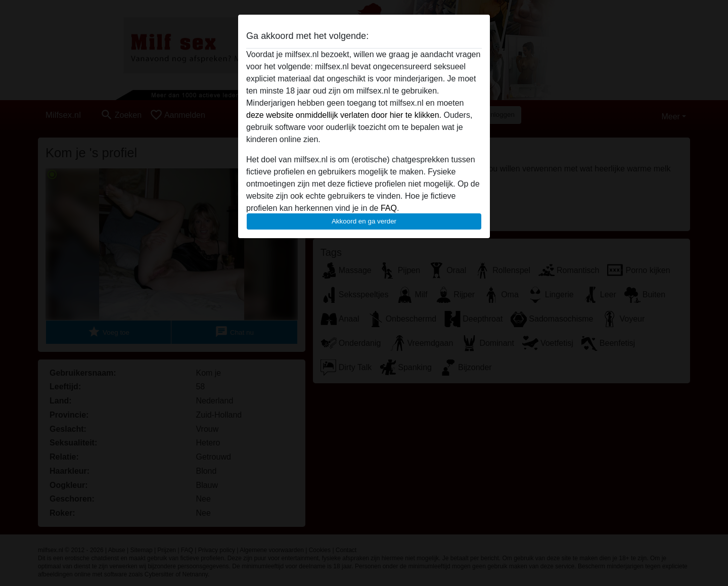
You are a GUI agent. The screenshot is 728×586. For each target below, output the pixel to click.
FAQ (389, 208)
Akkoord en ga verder (364, 221)
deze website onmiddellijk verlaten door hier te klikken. (344, 115)
